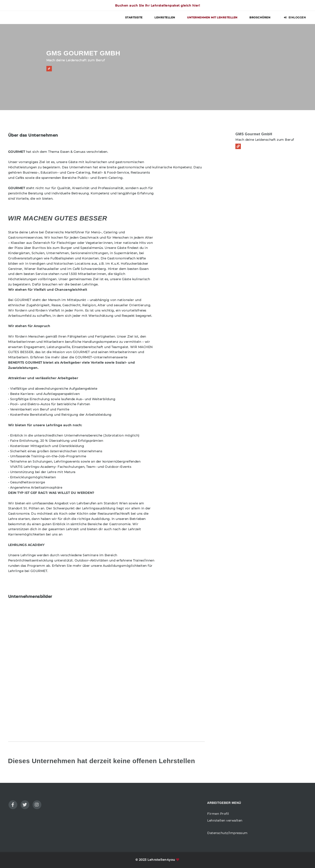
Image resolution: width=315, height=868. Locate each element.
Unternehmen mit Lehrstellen (212, 17)
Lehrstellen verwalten (225, 820)
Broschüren (260, 17)
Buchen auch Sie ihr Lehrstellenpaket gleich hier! (158, 5)
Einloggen (295, 17)
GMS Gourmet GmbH (254, 134)
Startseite (134, 17)
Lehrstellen (165, 17)
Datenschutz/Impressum (227, 833)
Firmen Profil (218, 814)
